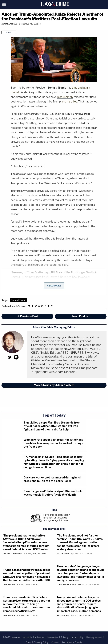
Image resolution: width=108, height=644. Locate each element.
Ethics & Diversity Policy (37, 642)
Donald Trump (19, 300)
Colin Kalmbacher (13, 554)
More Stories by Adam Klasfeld (54, 385)
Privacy (65, 637)
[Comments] (2, 28)
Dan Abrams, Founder (72, 642)
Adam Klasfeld (9, 24)
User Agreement (94, 637)
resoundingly (65, 97)
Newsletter (53, 637)
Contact (55, 642)
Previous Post (28, 316)
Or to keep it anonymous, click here (56, 519)
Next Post (80, 316)
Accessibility (77, 637)
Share (9, 32)
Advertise (40, 637)
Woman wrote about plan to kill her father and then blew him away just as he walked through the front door (53, 443)
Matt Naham (63, 554)
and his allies (69, 102)
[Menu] (4, 4)
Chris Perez (9, 584)
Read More (54, 286)
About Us (28, 637)
